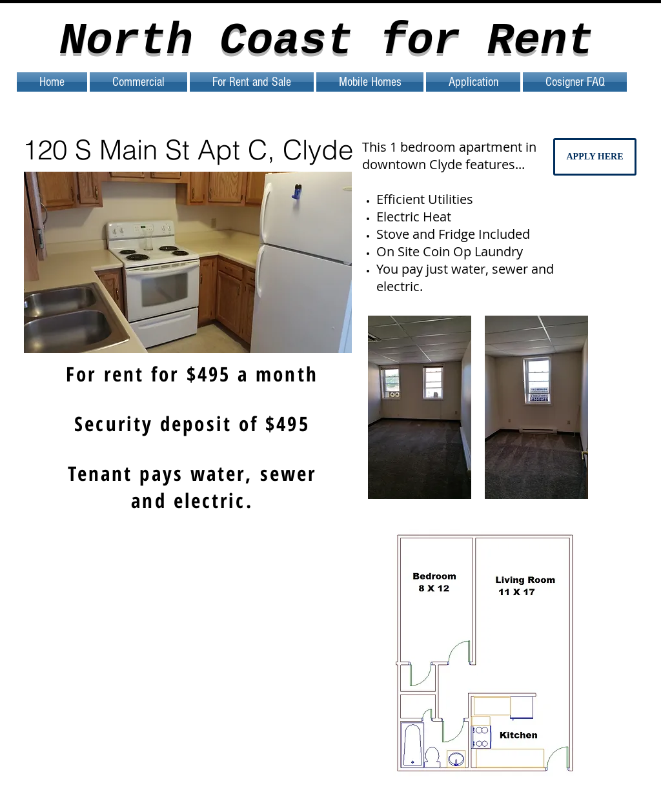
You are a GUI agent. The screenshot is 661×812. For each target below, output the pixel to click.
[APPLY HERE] (595, 157)
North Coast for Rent (327, 41)
